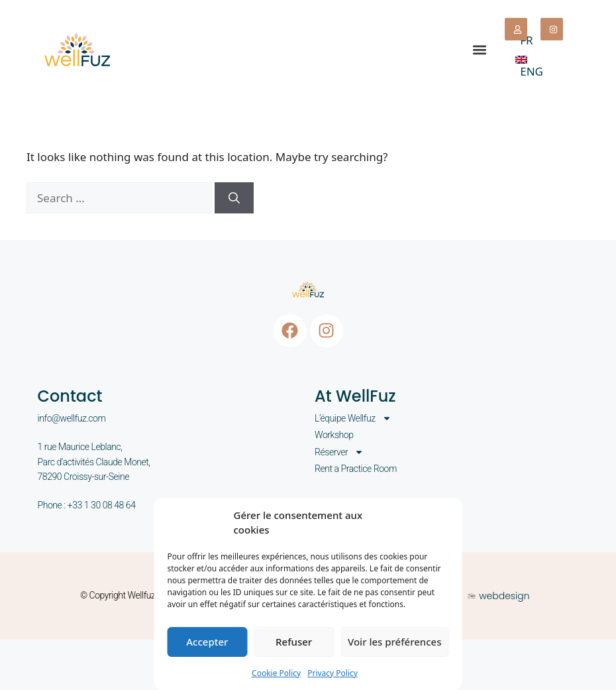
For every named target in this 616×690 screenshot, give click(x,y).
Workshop (334, 435)
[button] (479, 49)
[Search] (234, 198)
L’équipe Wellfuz (353, 418)
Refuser (294, 642)
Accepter (207, 642)
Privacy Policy (333, 673)
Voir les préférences (394, 642)
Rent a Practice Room (356, 469)
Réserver (339, 452)
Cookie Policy (276, 673)
